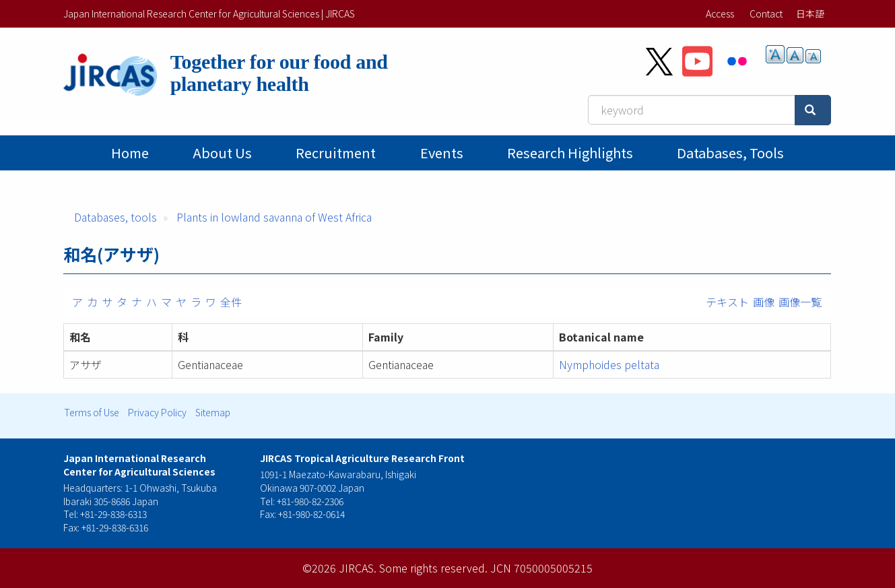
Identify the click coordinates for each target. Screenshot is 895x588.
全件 (231, 302)
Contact (766, 13)
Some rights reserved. (433, 568)
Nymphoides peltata (609, 364)
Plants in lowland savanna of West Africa (274, 217)
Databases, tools (730, 153)
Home (130, 153)
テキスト (727, 302)
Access (720, 13)
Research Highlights (570, 153)
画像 (764, 302)
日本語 (810, 13)
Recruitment (336, 153)
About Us (222, 153)
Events (442, 153)
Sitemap (213, 412)
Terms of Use (92, 412)
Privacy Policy (157, 412)
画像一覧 (800, 302)
